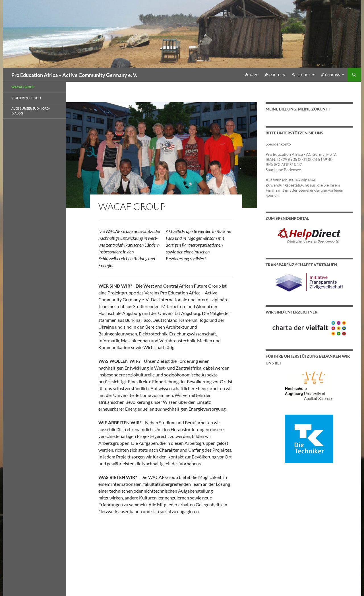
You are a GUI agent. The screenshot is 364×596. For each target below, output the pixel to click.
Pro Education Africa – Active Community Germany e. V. (74, 75)
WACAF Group (23, 87)
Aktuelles (275, 75)
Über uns (331, 75)
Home (251, 75)
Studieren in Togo (26, 98)
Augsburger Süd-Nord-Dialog (31, 111)
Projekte (301, 75)
